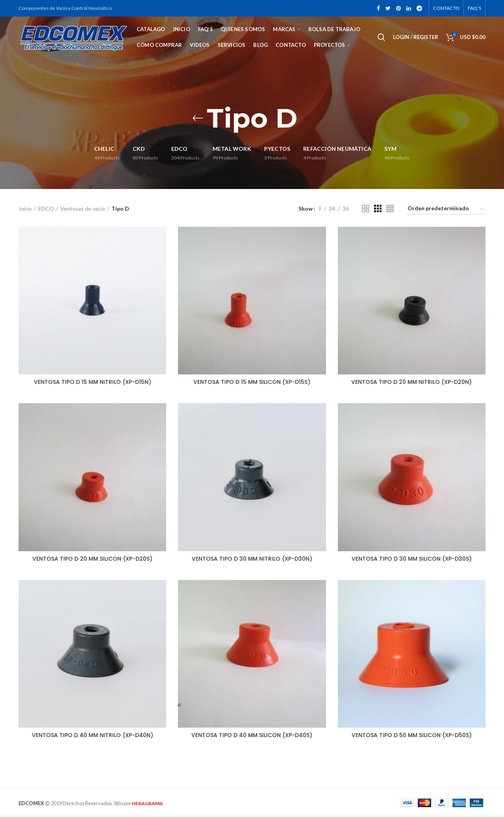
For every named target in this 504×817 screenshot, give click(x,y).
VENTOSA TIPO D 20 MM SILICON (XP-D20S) (92, 559)
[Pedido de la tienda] (446, 210)
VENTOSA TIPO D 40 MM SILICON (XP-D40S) (252, 735)
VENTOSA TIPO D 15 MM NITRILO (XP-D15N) (93, 382)
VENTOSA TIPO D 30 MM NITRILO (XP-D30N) (252, 559)
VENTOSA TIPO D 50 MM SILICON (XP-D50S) (412, 735)
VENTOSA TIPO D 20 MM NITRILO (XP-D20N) (411, 382)
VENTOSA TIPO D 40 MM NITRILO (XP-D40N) (93, 735)
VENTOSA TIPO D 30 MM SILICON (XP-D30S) (412, 559)
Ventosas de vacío (83, 208)
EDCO (46, 208)
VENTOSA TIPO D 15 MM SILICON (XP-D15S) (252, 382)
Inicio (25, 208)
